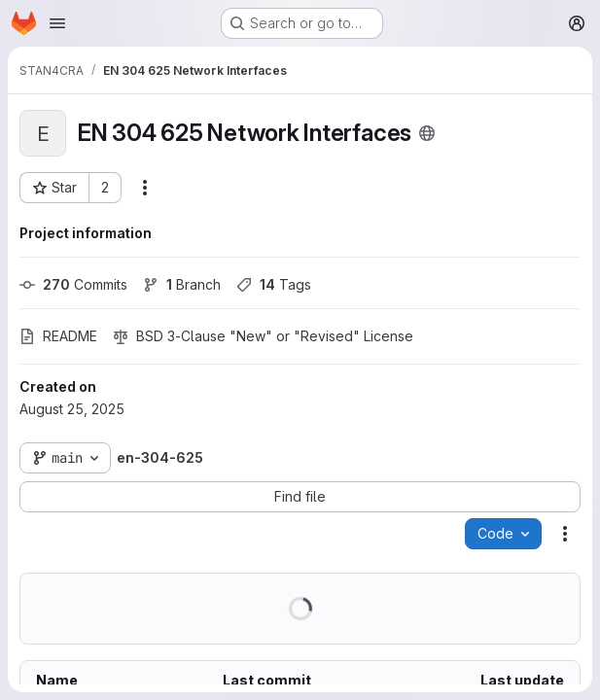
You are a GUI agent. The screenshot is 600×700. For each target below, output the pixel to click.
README (58, 336)
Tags (274, 284)
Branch (182, 284)
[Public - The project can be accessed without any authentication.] (427, 133)
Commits (73, 284)
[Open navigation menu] (57, 23)
